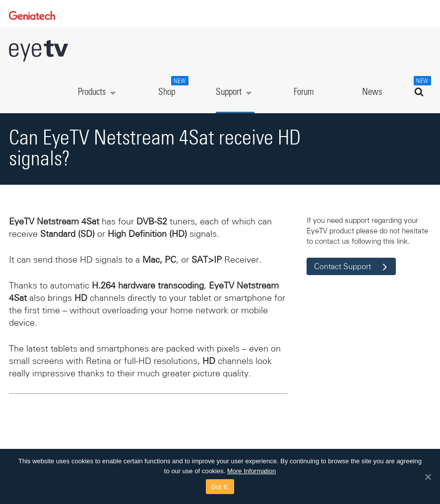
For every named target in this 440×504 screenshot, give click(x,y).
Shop (172, 86)
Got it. (220, 487)
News (372, 92)
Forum (304, 92)
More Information (251, 471)
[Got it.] (428, 477)
